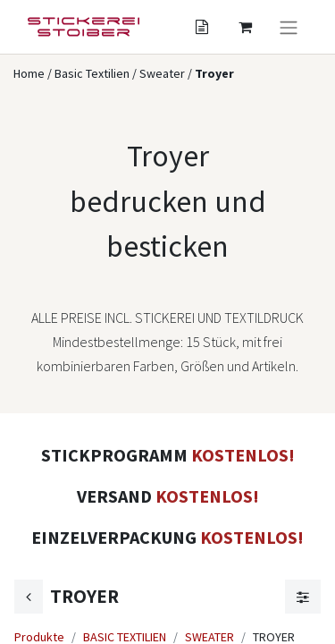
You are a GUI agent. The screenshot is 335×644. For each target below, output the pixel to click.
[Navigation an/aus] (289, 27)
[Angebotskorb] (202, 27)
